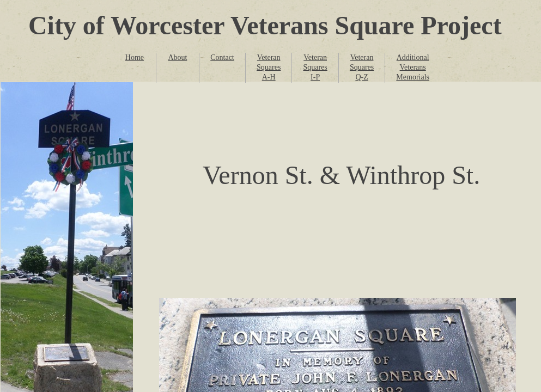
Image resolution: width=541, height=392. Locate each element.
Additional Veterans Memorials (413, 67)
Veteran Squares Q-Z (362, 67)
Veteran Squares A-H (269, 67)
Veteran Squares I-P (315, 67)
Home (135, 57)
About (177, 57)
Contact (222, 57)
